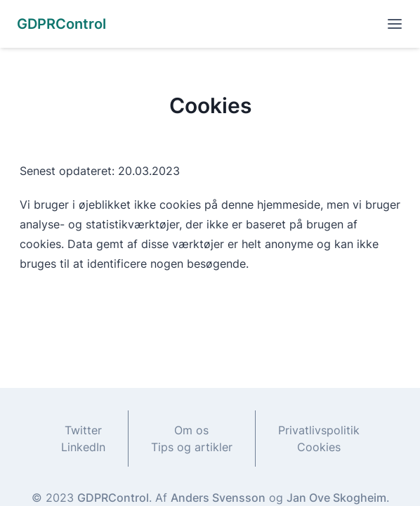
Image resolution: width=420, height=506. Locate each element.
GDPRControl (113, 498)
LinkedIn (83, 447)
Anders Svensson (218, 498)
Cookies (319, 447)
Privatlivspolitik (319, 430)
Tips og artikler (192, 447)
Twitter (83, 430)
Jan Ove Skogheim (336, 498)
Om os (191, 430)
